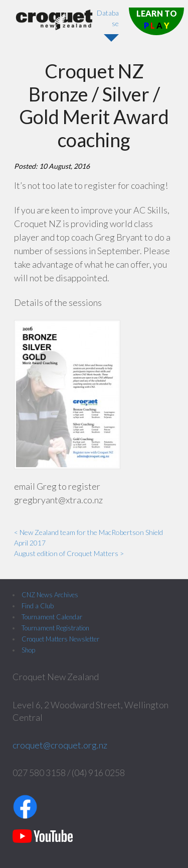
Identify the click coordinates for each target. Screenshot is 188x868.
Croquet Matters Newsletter (60, 639)
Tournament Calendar (52, 617)
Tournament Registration (55, 628)
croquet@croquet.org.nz (60, 745)
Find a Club (38, 606)
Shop (28, 650)
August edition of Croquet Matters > (69, 553)
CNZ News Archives (50, 595)
